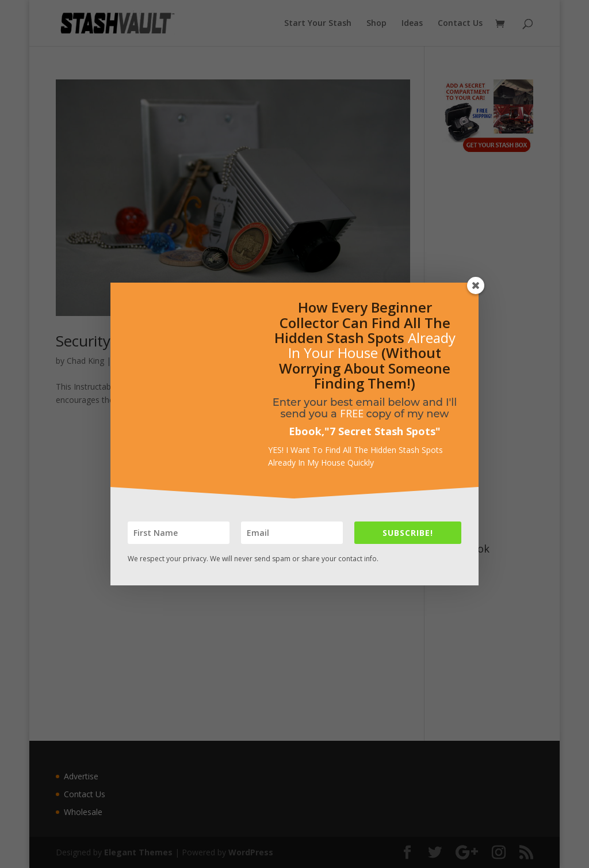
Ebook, (307, 431)
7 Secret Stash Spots (383, 431)
